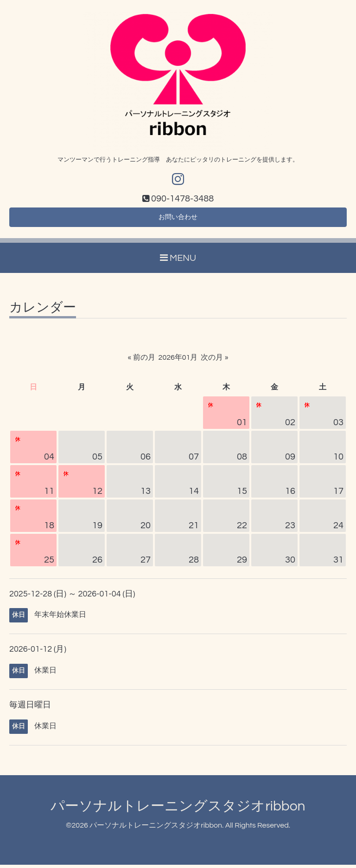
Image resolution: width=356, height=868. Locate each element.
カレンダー (43, 311)
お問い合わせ (178, 220)
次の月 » (214, 361)
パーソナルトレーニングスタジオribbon (178, 809)
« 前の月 (142, 361)
